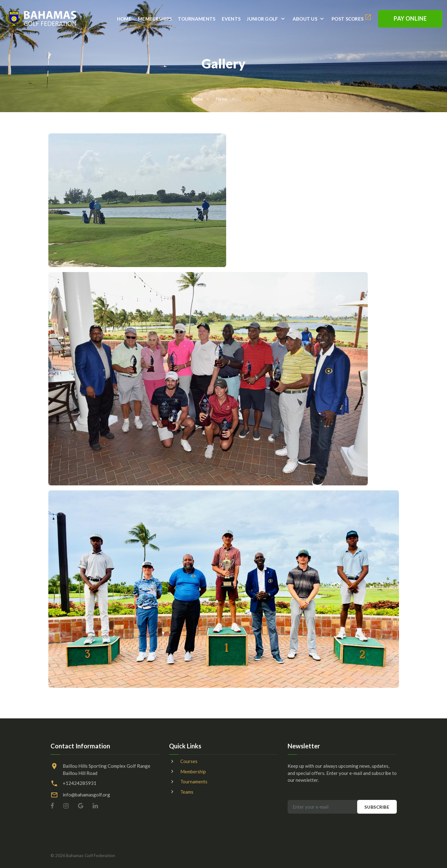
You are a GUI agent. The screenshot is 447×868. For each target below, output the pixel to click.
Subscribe (377, 807)
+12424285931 (80, 783)
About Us (305, 19)
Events (231, 19)
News (222, 99)
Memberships (155, 19)
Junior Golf (262, 19)
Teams (187, 792)
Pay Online (410, 18)
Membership (193, 771)
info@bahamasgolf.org (86, 795)
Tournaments (197, 19)
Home (124, 19)
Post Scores (347, 19)
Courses (189, 761)
